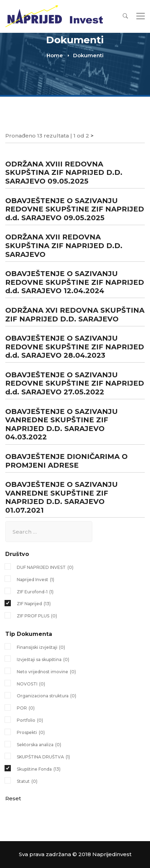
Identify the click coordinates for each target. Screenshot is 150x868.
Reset (13, 798)
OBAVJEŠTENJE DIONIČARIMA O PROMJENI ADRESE (66, 461)
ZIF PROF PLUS (37, 616)
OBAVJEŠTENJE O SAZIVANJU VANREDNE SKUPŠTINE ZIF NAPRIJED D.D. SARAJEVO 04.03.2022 (62, 424)
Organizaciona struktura (47, 696)
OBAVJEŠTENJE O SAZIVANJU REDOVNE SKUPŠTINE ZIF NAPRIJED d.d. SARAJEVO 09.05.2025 (75, 209)
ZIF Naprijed (34, 604)
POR (26, 708)
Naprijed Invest (35, 580)
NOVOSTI (31, 684)
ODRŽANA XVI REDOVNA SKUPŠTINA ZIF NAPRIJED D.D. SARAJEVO (75, 315)
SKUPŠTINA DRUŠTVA (43, 757)
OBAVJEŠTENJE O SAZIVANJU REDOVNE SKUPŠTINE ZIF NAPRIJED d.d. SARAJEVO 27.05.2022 (75, 383)
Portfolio (30, 720)
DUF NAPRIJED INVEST (45, 567)
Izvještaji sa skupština (43, 660)
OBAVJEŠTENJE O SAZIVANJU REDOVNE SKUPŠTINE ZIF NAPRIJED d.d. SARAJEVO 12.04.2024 (75, 282)
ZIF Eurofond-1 (35, 592)
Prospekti (31, 733)
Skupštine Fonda (39, 769)
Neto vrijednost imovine (46, 672)
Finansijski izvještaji (41, 647)
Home (55, 55)
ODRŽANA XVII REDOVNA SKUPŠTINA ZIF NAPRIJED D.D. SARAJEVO (64, 246)
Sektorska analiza (39, 745)
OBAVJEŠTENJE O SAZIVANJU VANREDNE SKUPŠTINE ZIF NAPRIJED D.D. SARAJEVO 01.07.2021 (62, 497)
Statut (27, 781)
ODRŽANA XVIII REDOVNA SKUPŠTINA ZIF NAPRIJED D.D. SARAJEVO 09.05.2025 (64, 173)
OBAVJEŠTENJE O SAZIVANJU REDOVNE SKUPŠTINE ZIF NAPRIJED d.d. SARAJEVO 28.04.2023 (75, 347)
